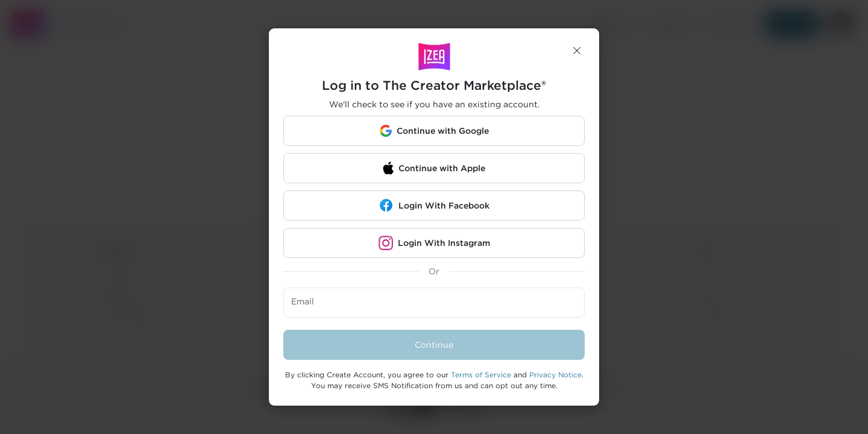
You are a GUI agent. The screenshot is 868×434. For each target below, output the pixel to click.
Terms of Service (481, 375)
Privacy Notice (555, 375)
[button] (577, 51)
